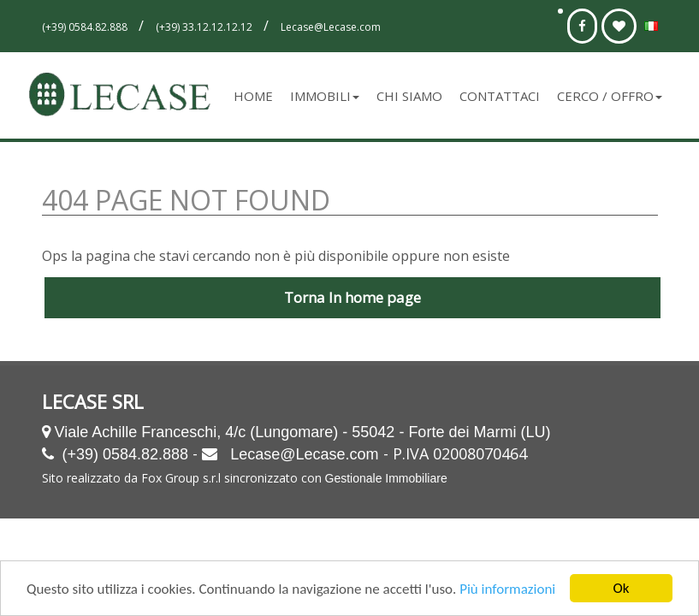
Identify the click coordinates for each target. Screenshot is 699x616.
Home (253, 96)
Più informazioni (507, 591)
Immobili (325, 96)
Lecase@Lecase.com (304, 454)
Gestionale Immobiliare (386, 478)
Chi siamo (409, 96)
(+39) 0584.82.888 (126, 454)
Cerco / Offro (610, 96)
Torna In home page (352, 297)
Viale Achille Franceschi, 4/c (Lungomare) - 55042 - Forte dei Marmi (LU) (303, 432)
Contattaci (500, 96)
